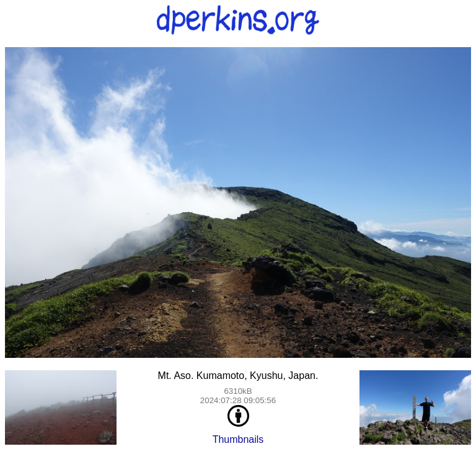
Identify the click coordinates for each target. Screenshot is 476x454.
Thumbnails (238, 439)
